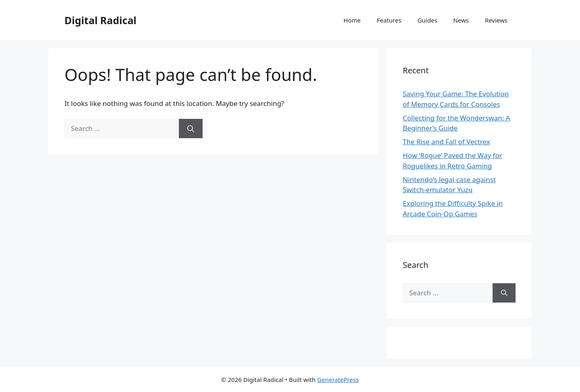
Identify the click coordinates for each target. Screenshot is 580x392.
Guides (427, 20)
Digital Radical (100, 20)
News (461, 20)
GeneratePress (338, 380)
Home (352, 20)
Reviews (496, 20)
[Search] (191, 129)
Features (389, 20)
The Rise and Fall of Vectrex (446, 142)
